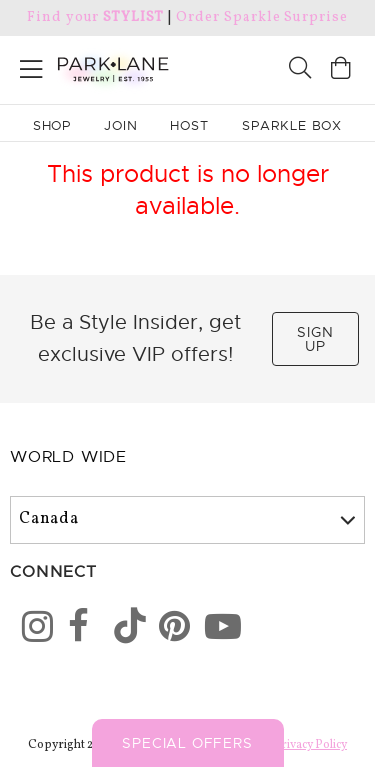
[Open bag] (341, 70)
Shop (52, 125)
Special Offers (187, 743)
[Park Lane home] (94, 67)
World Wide (68, 457)
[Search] (300, 70)
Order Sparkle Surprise (262, 17)
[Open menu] (31, 65)
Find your (95, 17)
